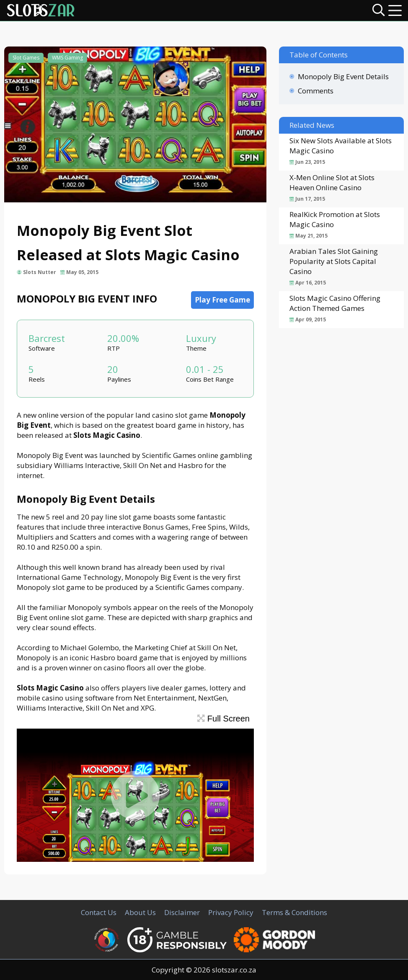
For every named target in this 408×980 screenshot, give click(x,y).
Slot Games (26, 58)
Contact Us (99, 912)
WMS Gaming (67, 58)
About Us (140, 912)
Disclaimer (182, 912)
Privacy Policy (231, 912)
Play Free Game (222, 300)
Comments (316, 91)
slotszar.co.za (234, 970)
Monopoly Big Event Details (343, 76)
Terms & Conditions (294, 912)
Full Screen (223, 719)
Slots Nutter (40, 272)
